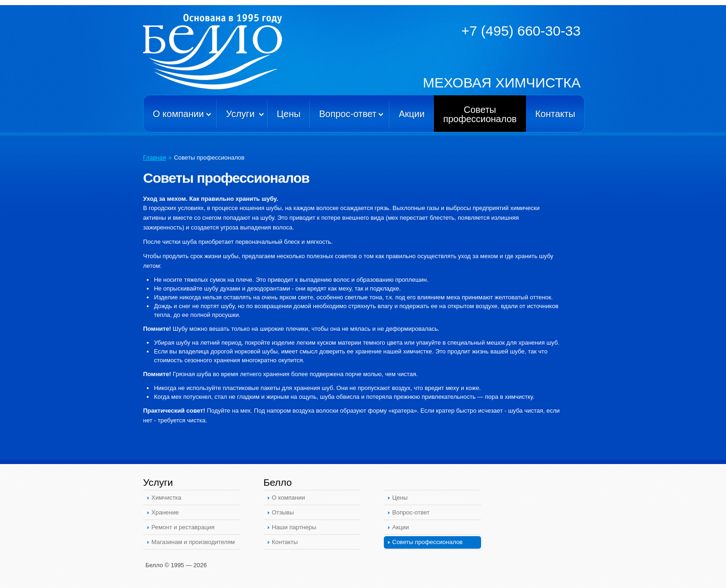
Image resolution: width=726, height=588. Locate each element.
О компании (178, 114)
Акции (412, 114)
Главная (154, 158)
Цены (289, 114)
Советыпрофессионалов (480, 114)
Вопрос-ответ (348, 114)
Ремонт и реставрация (183, 527)
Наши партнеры (294, 527)
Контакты (555, 114)
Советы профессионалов (427, 542)
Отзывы (283, 512)
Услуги (240, 114)
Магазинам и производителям (193, 542)
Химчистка (166, 498)
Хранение (165, 512)
